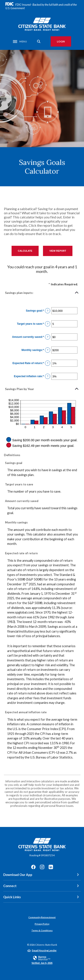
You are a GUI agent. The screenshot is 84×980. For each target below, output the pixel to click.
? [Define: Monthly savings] (48, 350)
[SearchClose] (39, 41)
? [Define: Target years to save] (48, 324)
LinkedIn (51, 867)
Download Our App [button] (18, 875)
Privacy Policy (42, 924)
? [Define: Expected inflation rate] (48, 376)
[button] (42, 293)
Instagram (42, 867)
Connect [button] (10, 886)
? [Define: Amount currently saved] (48, 337)
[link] (42, 960)
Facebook (33, 867)
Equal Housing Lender (44, 950)
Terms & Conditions (42, 930)
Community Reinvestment (42, 917)
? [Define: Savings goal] (48, 311)
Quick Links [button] (12, 897)
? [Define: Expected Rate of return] (48, 363)
